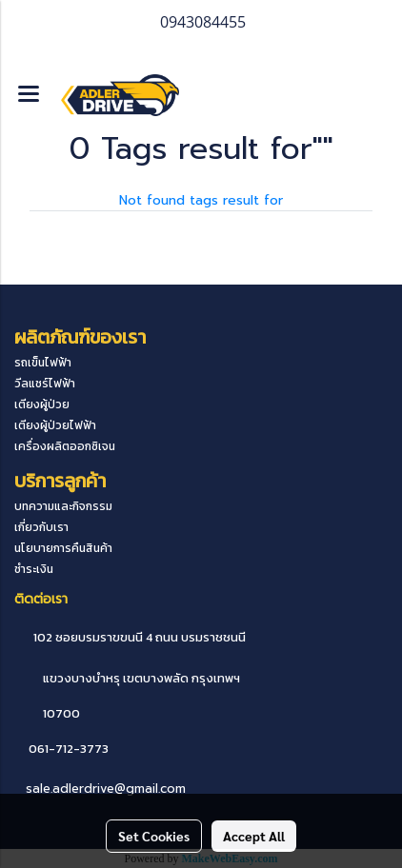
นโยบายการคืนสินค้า (63, 548)
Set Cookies (154, 836)
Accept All (254, 836)
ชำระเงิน (34, 569)
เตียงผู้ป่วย (42, 404)
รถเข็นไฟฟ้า (43, 363)
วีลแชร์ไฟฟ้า (45, 384)
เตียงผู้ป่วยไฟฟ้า (55, 425)
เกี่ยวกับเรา (41, 527)
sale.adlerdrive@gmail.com (106, 789)
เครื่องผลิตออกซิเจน (65, 446)
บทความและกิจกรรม (63, 506)
